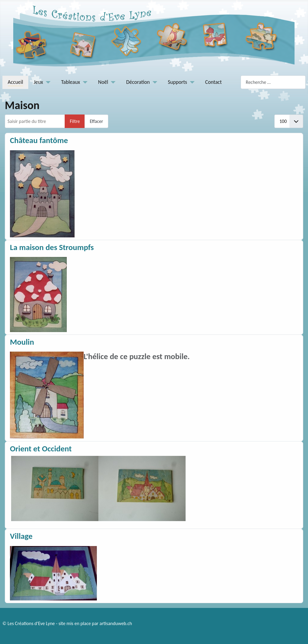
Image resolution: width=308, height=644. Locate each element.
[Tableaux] (84, 82)
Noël (103, 82)
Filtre (75, 121)
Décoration (138, 82)
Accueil (15, 82)
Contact (213, 82)
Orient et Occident (41, 449)
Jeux (38, 82)
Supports (177, 82)
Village (21, 536)
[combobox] (273, 82)
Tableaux (71, 82)
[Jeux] (47, 82)
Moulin (22, 342)
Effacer (96, 121)
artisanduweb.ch (116, 623)
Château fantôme (39, 140)
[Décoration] (154, 82)
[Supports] (191, 82)
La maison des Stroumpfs (52, 247)
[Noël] (112, 82)
